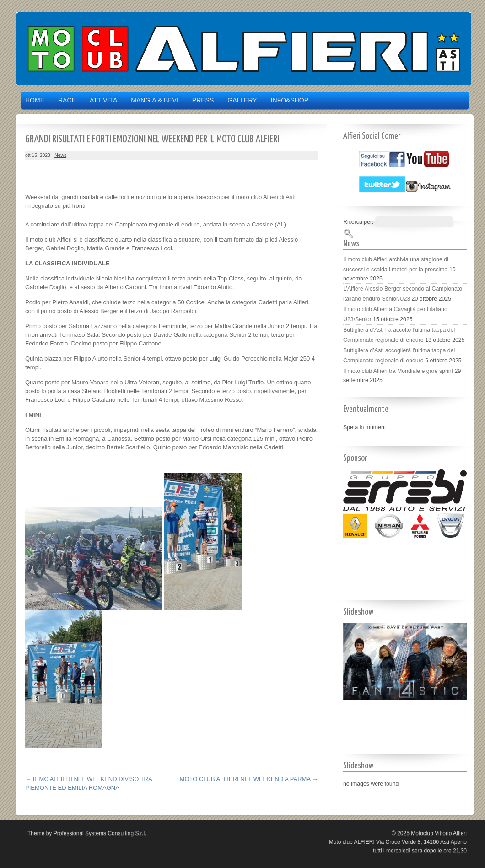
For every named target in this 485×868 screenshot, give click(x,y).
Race (67, 100)
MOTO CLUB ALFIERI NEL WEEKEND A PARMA (249, 779)
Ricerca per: (358, 222)
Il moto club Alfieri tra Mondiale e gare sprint (398, 371)
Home (35, 100)
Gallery (242, 100)
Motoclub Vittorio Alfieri (439, 833)
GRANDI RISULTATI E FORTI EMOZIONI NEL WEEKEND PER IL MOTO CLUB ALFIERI (152, 139)
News (60, 155)
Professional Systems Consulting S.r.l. (100, 833)
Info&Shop (290, 100)
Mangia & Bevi (154, 100)
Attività (103, 100)
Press (203, 100)
